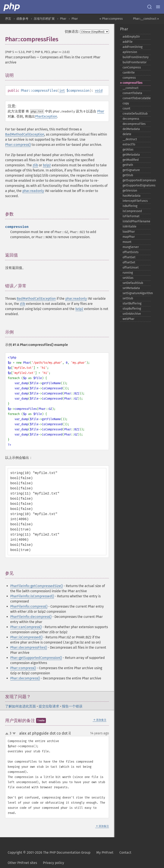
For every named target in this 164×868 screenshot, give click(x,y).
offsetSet (129, 262)
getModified (131, 160)
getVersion (130, 191)
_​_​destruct (130, 139)
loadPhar (129, 232)
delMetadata (131, 129)
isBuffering (130, 206)
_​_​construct (130, 88)
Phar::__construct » (146, 19)
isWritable (130, 227)
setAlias (128, 278)
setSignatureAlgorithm (137, 293)
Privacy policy (53, 863)
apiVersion (130, 52)
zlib (35, 165)
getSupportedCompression (137, 180)
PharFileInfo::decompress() (31, 617)
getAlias (128, 150)
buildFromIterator (135, 62)
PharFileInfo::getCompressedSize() (37, 586)
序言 (8, 19)
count (126, 108)
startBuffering (132, 303)
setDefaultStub (133, 283)
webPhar (128, 319)
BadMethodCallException (25, 134)
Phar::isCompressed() (26, 637)
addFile (128, 42)
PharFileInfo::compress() (29, 606)
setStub (128, 298)
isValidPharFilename (136, 221)
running (128, 273)
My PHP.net (105, 852)
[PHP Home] (12, 7)
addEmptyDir (131, 37)
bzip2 (47, 165)
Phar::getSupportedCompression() (36, 658)
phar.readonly (33, 191)
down (14, 734)
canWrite (129, 73)
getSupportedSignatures (137, 185)
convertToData (132, 93)
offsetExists (131, 252)
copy (126, 103)
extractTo (129, 144)
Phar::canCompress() (26, 627)
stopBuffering (132, 309)
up (8, 734)
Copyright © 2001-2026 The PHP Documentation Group (49, 852)
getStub (128, 175)
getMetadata (131, 155)
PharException (46, 116)
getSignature (131, 170)
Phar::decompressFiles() (29, 647)
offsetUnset (131, 268)
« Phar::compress (111, 19)
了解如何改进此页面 (20, 706)
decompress (131, 119)
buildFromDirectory (136, 57)
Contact (125, 852)
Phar (63, 19)
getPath (128, 165)
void (99, 91)
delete (127, 134)
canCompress (132, 67)
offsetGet (129, 257)
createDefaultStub (135, 114)
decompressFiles (134, 124)
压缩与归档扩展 (44, 19)
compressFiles (133, 83)
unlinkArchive (132, 314)
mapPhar (129, 237)
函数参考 (22, 19)
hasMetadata (132, 196)
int (62, 91)
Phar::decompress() (25, 678)
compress (129, 78)
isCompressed (132, 211)
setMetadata (131, 288)
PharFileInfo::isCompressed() (32, 596)
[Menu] (158, 7)
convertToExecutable (137, 98)
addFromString (133, 47)
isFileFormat (131, 216)
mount (127, 242)
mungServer (131, 247)
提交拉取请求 (49, 706)
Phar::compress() (18, 145)
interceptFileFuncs (135, 201)
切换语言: (72, 32)
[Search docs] (149, 7)
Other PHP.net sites (22, 863)
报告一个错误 (72, 706)
